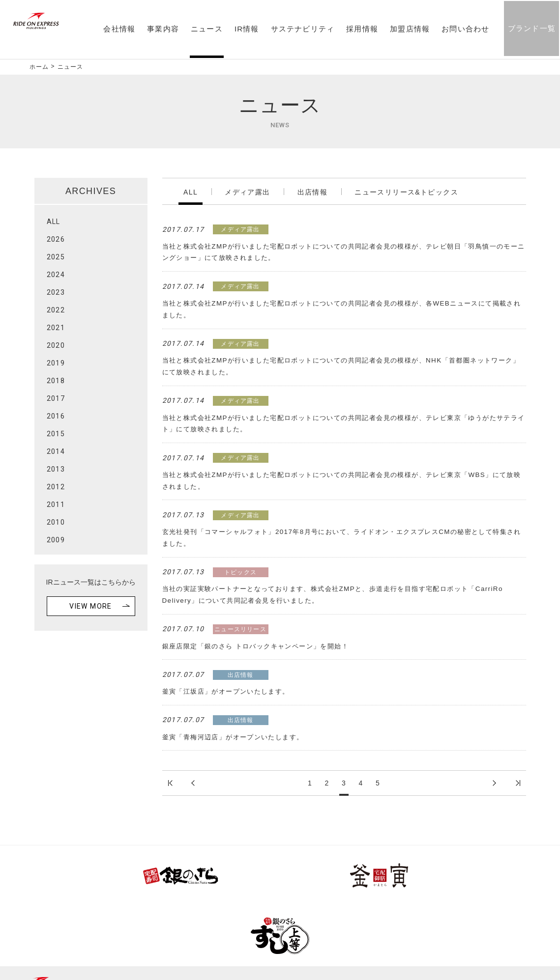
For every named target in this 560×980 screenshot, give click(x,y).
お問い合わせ (464, 30)
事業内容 (162, 30)
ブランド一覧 (530, 29)
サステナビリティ (301, 30)
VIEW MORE (91, 606)
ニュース (206, 30)
